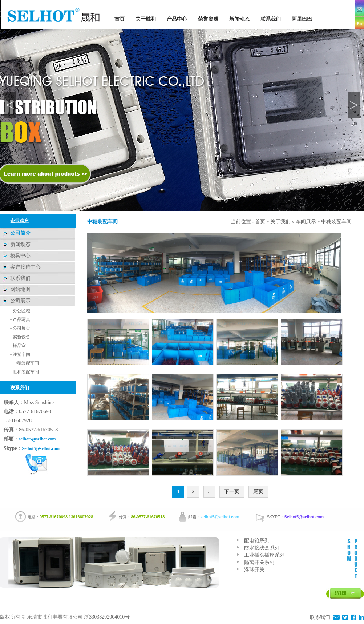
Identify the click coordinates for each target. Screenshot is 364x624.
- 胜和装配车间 (25, 372)
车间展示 (306, 222)
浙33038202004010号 (108, 617)
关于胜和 (146, 19)
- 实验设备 (20, 337)
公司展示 (20, 301)
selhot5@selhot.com (37, 439)
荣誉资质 (208, 19)
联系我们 (271, 19)
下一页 (232, 492)
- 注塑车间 (20, 354)
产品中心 (177, 19)
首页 (120, 19)
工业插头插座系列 (264, 555)
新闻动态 (239, 19)
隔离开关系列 (259, 562)
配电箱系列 (257, 541)
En (359, 24)
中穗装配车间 (336, 222)
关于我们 (281, 222)
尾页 (258, 492)
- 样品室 (18, 346)
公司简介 (20, 233)
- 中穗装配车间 (25, 363)
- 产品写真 (20, 319)
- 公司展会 (20, 328)
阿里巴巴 (302, 19)
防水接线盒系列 (262, 548)
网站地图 (20, 289)
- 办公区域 (20, 311)
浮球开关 (254, 570)
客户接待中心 (25, 267)
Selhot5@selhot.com (41, 448)
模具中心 (20, 256)
